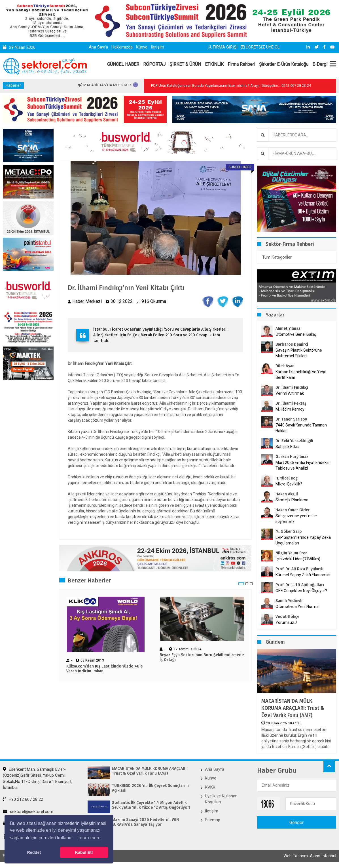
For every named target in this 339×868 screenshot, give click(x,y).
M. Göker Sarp (289, 532)
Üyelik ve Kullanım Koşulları (221, 799)
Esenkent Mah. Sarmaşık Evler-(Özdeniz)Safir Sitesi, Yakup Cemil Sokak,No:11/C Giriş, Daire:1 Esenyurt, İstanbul (38, 778)
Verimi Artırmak (290, 393)
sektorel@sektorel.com (28, 812)
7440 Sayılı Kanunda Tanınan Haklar (301, 428)
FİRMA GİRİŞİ (223, 47)
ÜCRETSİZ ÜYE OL (260, 47)
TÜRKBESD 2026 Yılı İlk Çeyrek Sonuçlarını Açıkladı (150, 788)
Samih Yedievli (289, 601)
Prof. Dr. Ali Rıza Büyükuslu (300, 569)
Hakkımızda (122, 47)
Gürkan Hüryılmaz (292, 457)
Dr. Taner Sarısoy (291, 419)
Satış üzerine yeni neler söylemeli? (296, 519)
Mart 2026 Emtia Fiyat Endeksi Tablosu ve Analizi (302, 465)
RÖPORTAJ (154, 64)
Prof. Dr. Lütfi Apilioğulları (300, 585)
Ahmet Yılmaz (288, 329)
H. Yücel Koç (287, 478)
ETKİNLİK (214, 64)
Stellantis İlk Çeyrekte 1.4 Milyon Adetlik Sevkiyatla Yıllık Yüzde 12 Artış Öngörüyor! (151, 805)
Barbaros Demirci (292, 344)
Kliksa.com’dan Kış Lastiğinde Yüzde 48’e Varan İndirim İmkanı (104, 669)
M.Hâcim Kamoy (290, 409)
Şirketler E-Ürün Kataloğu (284, 64)
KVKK (210, 787)
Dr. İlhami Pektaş (291, 403)
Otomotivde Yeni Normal (297, 607)
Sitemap (213, 820)
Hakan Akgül (287, 494)
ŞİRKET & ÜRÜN (185, 64)
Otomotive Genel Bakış (296, 334)
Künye (142, 47)
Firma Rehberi (241, 64)
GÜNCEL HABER (123, 64)
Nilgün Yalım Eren (292, 553)
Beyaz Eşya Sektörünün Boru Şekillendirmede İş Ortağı (202, 657)
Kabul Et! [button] (84, 852)
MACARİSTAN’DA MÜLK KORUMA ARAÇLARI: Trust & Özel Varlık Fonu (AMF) (293, 708)
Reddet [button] (34, 852)
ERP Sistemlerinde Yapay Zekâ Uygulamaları (303, 540)
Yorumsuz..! (286, 622)
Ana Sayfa (98, 47)
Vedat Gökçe (287, 617)
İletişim (157, 47)
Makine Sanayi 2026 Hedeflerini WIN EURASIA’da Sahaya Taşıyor (145, 822)
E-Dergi (320, 64)
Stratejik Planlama (292, 500)
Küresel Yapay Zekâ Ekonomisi (303, 575)
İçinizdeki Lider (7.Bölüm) (298, 559)
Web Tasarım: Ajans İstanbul (310, 856)
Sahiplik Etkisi (288, 447)
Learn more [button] (89, 838)
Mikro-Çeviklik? (289, 484)
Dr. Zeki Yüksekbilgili (294, 441)
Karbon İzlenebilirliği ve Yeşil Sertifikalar (301, 375)
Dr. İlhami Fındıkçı (292, 387)
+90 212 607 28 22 (23, 799)
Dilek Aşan (285, 366)
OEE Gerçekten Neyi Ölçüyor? (301, 591)
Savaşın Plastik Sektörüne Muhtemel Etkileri (299, 353)
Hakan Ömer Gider (293, 510)
